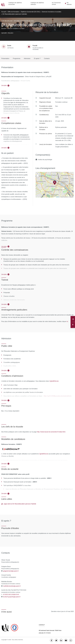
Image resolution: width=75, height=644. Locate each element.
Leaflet (58, 197)
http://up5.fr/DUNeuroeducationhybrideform (57, 396)
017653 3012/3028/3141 (11, 594)
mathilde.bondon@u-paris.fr (12, 586)
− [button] (38, 176)
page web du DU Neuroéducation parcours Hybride (19, 504)
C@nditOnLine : (54, 381)
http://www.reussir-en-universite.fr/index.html (51, 432)
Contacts (47, 59)
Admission (27, 59)
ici (67, 321)
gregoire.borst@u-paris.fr (11, 571)
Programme (17, 59)
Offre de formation (13, 12)
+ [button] (38, 174)
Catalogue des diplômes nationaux (37, 4)
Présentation (5, 59)
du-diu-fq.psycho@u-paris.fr (12, 597)
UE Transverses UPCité (56, 4)
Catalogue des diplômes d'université (15, 4)
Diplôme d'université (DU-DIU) (30, 12)
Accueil (4, 12)
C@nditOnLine (44, 454)
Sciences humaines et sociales (51, 12)
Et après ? (37, 59)
